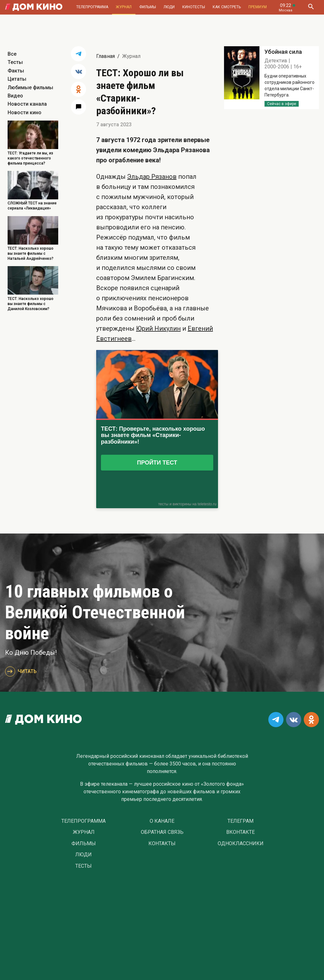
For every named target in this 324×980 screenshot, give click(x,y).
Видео (15, 96)
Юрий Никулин (158, 328)
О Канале (162, 821)
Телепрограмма (92, 7)
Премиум (258, 7)
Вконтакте (240, 832)
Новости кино (25, 112)
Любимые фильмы (30, 87)
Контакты (162, 844)
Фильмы (148, 7)
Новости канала (27, 104)
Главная (106, 56)
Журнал (124, 7)
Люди (169, 7)
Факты (16, 71)
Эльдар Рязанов (152, 177)
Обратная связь (162, 832)
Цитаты (17, 79)
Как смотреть (227, 7)
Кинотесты (194, 7)
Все (12, 54)
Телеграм (240, 821)
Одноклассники (241, 844)
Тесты (15, 62)
